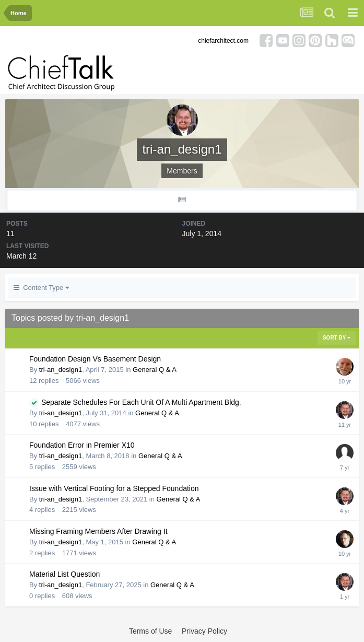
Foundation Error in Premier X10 (82, 445)
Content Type (41, 288)
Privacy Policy (204, 631)
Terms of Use (150, 631)
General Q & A (155, 370)
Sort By (337, 338)
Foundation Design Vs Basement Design (95, 359)
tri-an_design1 (61, 370)
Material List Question (64, 574)
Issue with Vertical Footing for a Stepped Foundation (114, 488)
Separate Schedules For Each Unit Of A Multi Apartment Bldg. (141, 402)
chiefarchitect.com (223, 41)
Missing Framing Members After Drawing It (98, 531)
